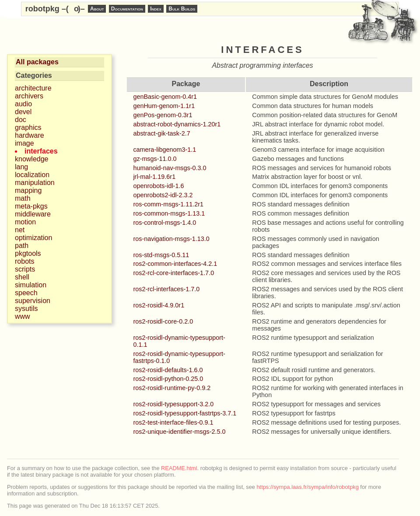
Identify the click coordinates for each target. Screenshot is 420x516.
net (20, 230)
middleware (33, 214)
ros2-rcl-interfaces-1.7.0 (166, 289)
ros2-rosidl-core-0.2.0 (163, 321)
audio (23, 104)
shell (22, 277)
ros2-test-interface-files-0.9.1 (173, 422)
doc (21, 120)
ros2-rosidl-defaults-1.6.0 (168, 370)
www (23, 316)
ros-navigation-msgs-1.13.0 (171, 239)
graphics (28, 127)
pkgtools (28, 253)
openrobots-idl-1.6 (158, 186)
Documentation (127, 9)
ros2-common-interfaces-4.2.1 (175, 264)
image (24, 143)
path (22, 246)
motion (25, 222)
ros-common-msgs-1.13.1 (169, 213)
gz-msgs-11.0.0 (155, 159)
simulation (31, 285)
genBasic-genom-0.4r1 (165, 97)
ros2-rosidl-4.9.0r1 (159, 305)
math (23, 198)
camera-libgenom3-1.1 (164, 150)
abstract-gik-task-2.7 (161, 133)
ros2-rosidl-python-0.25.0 (168, 379)
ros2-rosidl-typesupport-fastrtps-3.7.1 (185, 413)
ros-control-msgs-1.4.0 (164, 223)
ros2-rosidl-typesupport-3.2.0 (173, 404)
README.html (179, 468)
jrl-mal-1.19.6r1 (154, 177)
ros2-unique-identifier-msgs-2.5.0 (179, 432)
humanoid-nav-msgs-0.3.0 (170, 168)
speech (26, 293)
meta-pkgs (31, 206)
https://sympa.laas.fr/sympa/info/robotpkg (308, 487)
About (97, 9)
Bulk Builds (182, 9)
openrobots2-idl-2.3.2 (163, 195)
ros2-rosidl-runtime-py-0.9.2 (172, 388)
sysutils (26, 309)
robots (24, 261)
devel (23, 112)
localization (32, 175)
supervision (33, 301)
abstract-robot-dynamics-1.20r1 (177, 124)
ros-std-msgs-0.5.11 (161, 255)
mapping (28, 190)
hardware (30, 135)
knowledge (32, 159)
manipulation (35, 183)
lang (21, 167)
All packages (37, 62)
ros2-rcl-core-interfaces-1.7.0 (173, 273)
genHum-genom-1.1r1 (164, 106)
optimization (33, 238)
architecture (33, 88)
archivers (29, 96)
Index (156, 9)
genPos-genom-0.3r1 (163, 115)
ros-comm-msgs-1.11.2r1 (168, 204)
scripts (25, 269)
